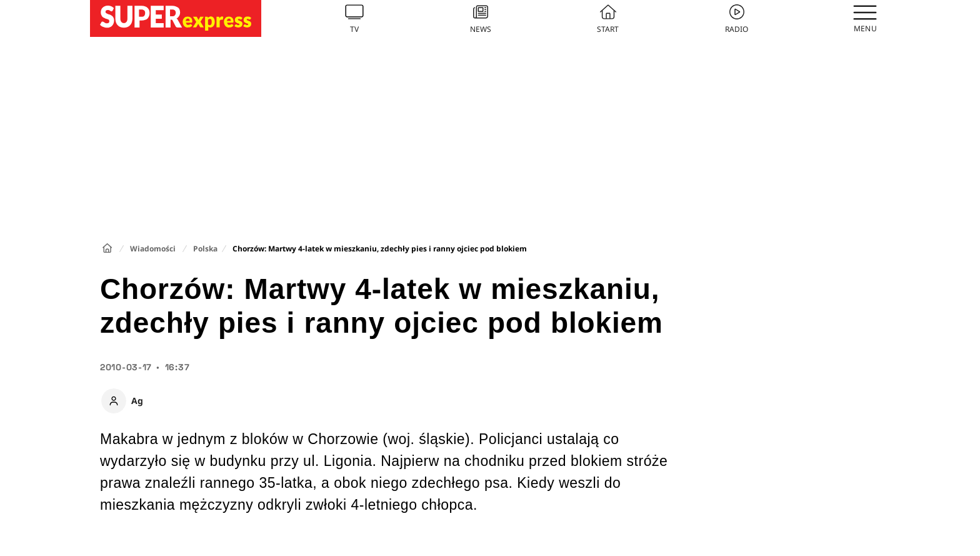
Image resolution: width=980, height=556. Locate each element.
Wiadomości (153, 249)
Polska (205, 249)
